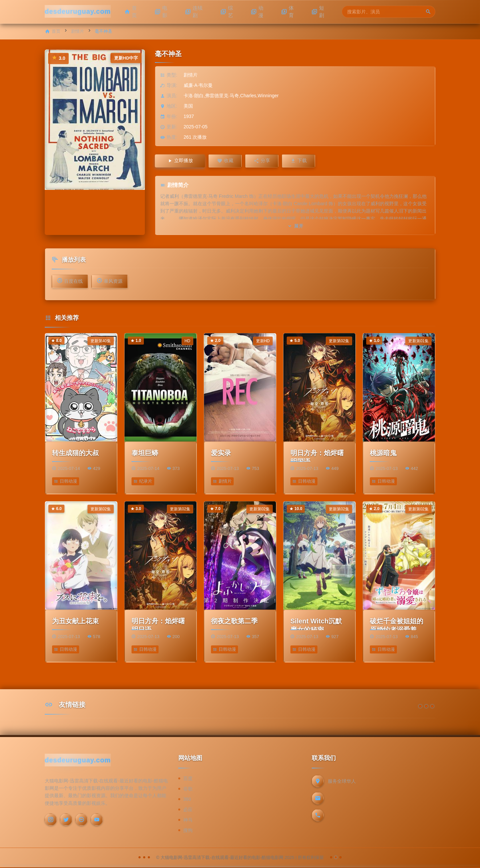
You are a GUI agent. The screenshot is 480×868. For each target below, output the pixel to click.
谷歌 (188, 789)
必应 (188, 810)
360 (187, 799)
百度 (188, 779)
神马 (188, 820)
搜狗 (188, 831)
